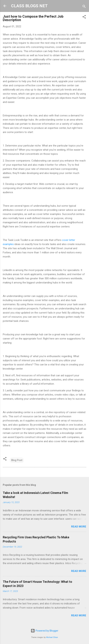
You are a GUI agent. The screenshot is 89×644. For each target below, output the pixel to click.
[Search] (84, 7)
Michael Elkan (52, 637)
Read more (79, 527)
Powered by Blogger (44, 631)
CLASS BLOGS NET (29, 6)
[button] (84, 17)
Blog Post (17, 460)
